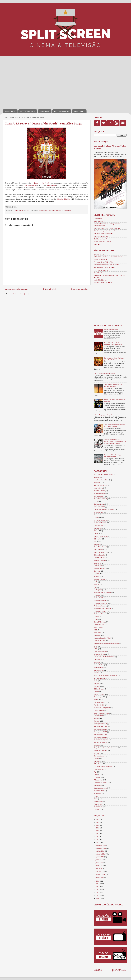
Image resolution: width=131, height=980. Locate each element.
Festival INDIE (99, 598)
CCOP (96, 501)
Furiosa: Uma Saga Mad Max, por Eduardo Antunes (114, 359)
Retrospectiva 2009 (100, 724)
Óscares (97, 809)
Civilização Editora (100, 523)
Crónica (96, 534)
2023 (98, 822)
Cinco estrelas (99, 512)
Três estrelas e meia (100, 783)
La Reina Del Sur (30, 185)
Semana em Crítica (100, 742)
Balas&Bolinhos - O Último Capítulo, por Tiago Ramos (113, 344)
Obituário (97, 686)
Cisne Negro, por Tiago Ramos (105, 415)
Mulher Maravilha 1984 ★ (102, 242)
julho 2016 (99, 860)
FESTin (96, 584)
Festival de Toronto (100, 611)
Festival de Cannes (100, 603)
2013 (98, 887)
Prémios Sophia (99, 705)
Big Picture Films (99, 493)
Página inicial (10, 111)
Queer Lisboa (98, 716)
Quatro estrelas (99, 710)
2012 (98, 890)
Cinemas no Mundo (100, 520)
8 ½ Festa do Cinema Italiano (104, 475)
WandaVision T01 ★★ (101, 259)
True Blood (97, 777)
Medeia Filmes (99, 667)
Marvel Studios (99, 665)
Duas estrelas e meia (101, 552)
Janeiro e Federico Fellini (102, 638)
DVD (95, 542)
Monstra (96, 673)
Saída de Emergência (101, 740)
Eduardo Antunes (100, 568)
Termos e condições (62, 111)
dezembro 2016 (101, 845)
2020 (98, 831)
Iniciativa (97, 635)
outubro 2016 (100, 851)
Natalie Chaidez (64, 199)
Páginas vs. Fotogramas (102, 708)
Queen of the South (42, 183)
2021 (98, 828)
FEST (96, 582)
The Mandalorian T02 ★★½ (103, 262)
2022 (98, 825)
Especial (97, 574)
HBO (95, 630)
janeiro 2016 (100, 877)
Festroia (96, 617)
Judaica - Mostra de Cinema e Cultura (106, 643)
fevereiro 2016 (101, 874)
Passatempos (45, 111)
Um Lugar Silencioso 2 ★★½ (104, 233)
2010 (98, 896)
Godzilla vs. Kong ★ (100, 239)
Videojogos (97, 793)
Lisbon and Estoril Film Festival (104, 657)
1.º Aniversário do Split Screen (105, 373)
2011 (98, 893)
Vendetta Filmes (99, 791)
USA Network (66, 210)
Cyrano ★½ (98, 218)
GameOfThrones (99, 622)
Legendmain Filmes (100, 651)
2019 (98, 834)
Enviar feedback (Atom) (21, 294)
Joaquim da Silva (99, 641)
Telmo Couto (98, 764)
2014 (98, 884)
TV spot (96, 758)
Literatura (97, 659)
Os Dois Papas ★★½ (101, 236)
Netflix (96, 681)
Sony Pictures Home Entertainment (106, 748)
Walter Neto (98, 804)
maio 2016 (99, 866)
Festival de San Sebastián (102, 608)
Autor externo (98, 488)
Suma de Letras (99, 756)
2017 (98, 840)
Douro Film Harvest (100, 547)
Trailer (96, 775)
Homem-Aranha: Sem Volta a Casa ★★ (107, 228)
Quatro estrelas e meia (101, 713)
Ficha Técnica (79, 111)
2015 (98, 881)
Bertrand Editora (99, 491)
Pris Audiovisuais (99, 702)
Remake (97, 721)
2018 (98, 837)
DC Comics (98, 539)
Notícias (42, 210)
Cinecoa (97, 515)
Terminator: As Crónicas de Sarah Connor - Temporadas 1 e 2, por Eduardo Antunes (115, 441)
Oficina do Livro (99, 689)
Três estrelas (98, 780)
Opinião (96, 692)
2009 (98, 898)
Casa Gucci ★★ (99, 221)
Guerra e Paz (98, 627)
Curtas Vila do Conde (101, 536)
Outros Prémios (99, 694)
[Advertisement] (24, 81)
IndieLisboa (98, 633)
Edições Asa (98, 566)
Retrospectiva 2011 (100, 729)
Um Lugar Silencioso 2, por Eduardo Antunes (113, 456)
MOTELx (97, 662)
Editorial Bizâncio (100, 558)
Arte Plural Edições (100, 485)
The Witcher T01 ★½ (101, 270)
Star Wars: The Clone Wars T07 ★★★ (107, 265)
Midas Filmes (98, 670)
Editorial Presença (100, 560)
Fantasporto (98, 590)
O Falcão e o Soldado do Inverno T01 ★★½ (109, 257)
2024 (98, 819)
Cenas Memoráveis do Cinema (104, 509)
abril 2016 (99, 869)
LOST (96, 649)
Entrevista (97, 571)
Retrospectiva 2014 (100, 737)
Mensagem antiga (80, 289)
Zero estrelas (98, 807)
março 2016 (100, 871)
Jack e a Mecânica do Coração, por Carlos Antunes (115, 425)
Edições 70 (97, 563)
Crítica (96, 531)
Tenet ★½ (97, 244)
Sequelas (97, 745)
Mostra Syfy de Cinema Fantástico (105, 675)
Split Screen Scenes (100, 750)
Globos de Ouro (99, 625)
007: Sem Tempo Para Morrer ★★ (105, 231)
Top (95, 772)
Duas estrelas (98, 550)
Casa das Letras (99, 507)
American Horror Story (101, 480)
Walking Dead (98, 801)
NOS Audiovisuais (100, 678)
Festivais (97, 595)
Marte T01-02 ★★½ (100, 280)
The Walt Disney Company (103, 767)
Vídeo (96, 799)
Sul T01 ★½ (98, 273)
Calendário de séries (111, 329)
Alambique (97, 477)
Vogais (96, 796)
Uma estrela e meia (100, 788)
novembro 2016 (101, 848)
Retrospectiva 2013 (100, 734)
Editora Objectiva (99, 555)
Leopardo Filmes (99, 654)
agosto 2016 (100, 857)
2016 (98, 843)
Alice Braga (51, 185)
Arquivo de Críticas (28, 111)
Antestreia (97, 483)
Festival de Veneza (100, 614)
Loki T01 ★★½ (99, 254)
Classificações (99, 525)
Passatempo (98, 697)
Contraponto (98, 528)
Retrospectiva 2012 (100, 732)
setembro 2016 (101, 854)
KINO (96, 646)
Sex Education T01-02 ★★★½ (104, 267)
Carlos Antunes (99, 504)
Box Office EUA (99, 496)
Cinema (96, 517)
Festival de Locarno (100, 606)
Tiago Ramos (57, 210)
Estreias (96, 576)
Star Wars (97, 753)
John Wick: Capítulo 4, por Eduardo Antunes (113, 386)
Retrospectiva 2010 (100, 726)
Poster (96, 700)
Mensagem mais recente (16, 289)
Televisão (48, 210)
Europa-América (99, 579)
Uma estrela (98, 785)
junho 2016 (99, 863)
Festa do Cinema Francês (102, 592)
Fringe (96, 619)
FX (95, 587)
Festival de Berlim (100, 600)
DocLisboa (97, 544)
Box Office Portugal (100, 499)
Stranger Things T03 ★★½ (103, 283)
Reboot (96, 718)
